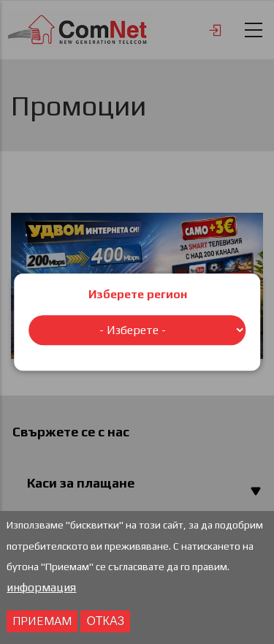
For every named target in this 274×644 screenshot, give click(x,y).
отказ (105, 623)
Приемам (42, 623)
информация (41, 590)
